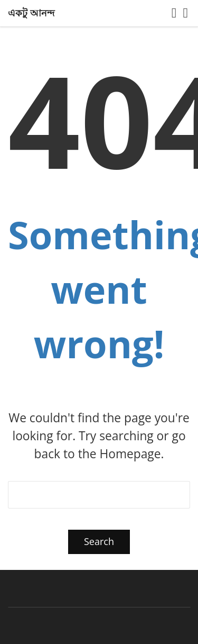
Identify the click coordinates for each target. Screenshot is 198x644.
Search (99, 541)
